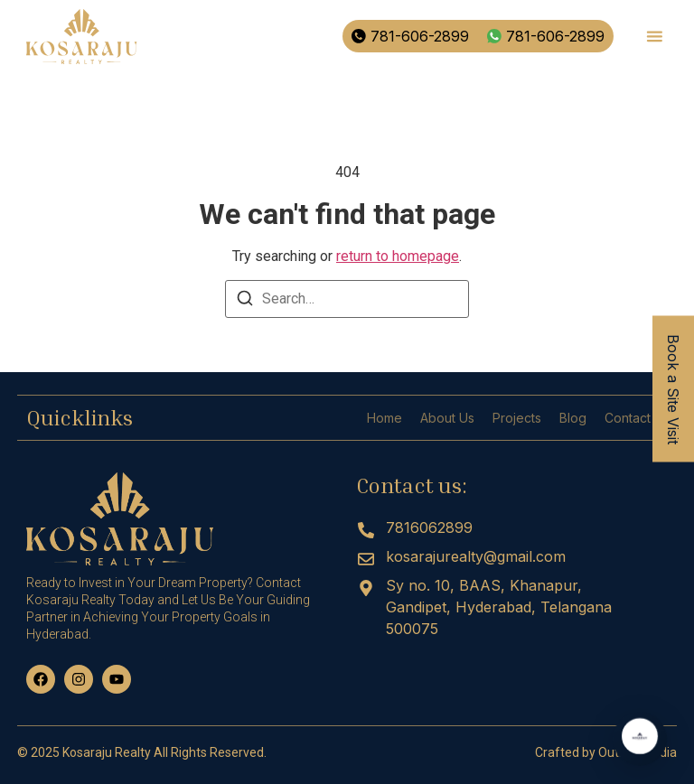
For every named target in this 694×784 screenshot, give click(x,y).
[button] (654, 37)
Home (385, 418)
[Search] (245, 301)
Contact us (636, 418)
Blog (573, 418)
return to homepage (398, 256)
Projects (517, 418)
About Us (447, 418)
